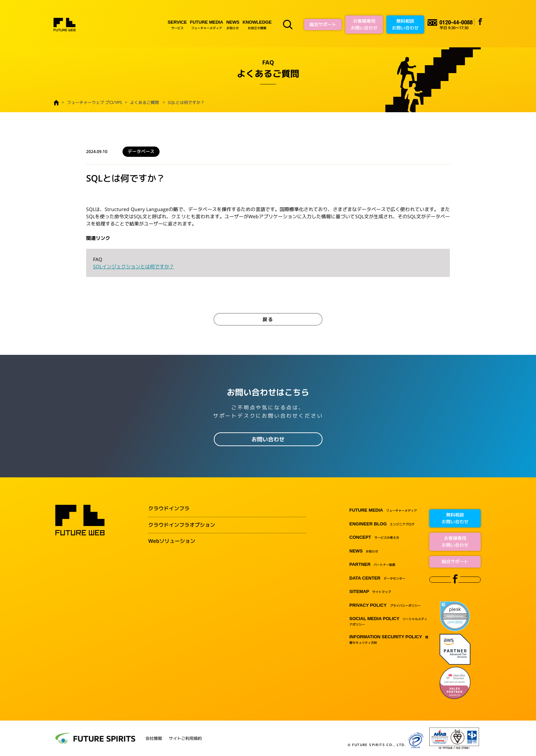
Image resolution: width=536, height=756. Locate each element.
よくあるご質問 (144, 102)
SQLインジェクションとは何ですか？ (133, 266)
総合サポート (323, 24)
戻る (268, 319)
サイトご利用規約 (185, 738)
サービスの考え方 (374, 538)
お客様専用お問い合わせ (364, 24)
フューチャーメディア (207, 25)
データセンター (377, 578)
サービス (177, 25)
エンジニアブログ (382, 524)
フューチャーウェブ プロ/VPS (95, 102)
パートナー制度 (372, 565)
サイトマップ (370, 592)
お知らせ (233, 25)
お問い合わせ (268, 439)
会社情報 (154, 738)
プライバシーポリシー (385, 606)
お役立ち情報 (257, 25)
